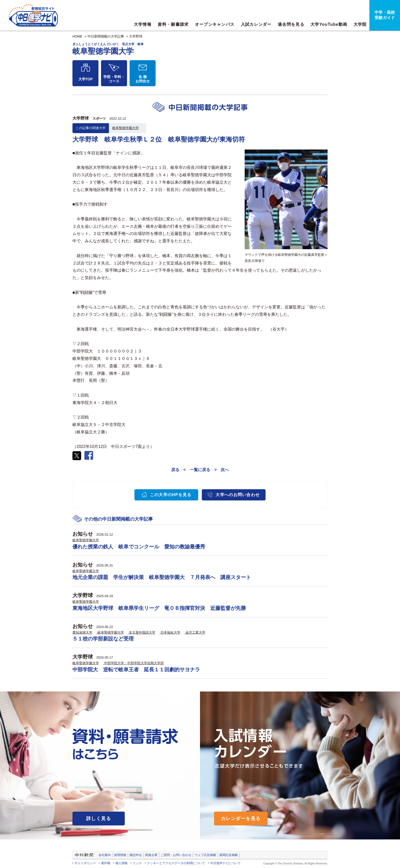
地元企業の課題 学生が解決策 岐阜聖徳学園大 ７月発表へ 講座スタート (162, 577)
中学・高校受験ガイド (385, 15)
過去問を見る (291, 24)
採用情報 (120, 855)
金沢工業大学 (195, 632)
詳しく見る (99, 819)
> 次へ (222, 470)
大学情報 (143, 24)
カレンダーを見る (241, 819)
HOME (77, 36)
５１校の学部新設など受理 (103, 639)
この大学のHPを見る (171, 495)
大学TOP (86, 79)
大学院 (360, 24)
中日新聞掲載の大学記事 (106, 36)
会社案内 (105, 855)
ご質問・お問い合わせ (176, 855)
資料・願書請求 (173, 24)
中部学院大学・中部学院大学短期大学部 (134, 663)
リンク (137, 863)
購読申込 (136, 855)
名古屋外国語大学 (142, 632)
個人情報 (121, 863)
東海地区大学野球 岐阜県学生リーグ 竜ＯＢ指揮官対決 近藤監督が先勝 (159, 608)
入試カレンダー (256, 24)
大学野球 (136, 36)
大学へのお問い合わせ (238, 495)
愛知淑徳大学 (82, 632)
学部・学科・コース (114, 79)
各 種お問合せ (143, 79)
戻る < (178, 470)
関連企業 (151, 855)
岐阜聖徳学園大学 (126, 128)
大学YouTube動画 (329, 24)
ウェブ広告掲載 (205, 855)
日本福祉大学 (170, 632)
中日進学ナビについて (226, 863)
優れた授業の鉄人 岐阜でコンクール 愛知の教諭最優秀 (139, 547)
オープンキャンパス (215, 24)
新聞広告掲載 (229, 855)
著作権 (106, 863)
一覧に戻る (200, 470)
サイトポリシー (85, 863)
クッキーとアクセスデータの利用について (176, 863)
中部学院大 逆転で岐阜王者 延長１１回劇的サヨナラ (136, 670)
